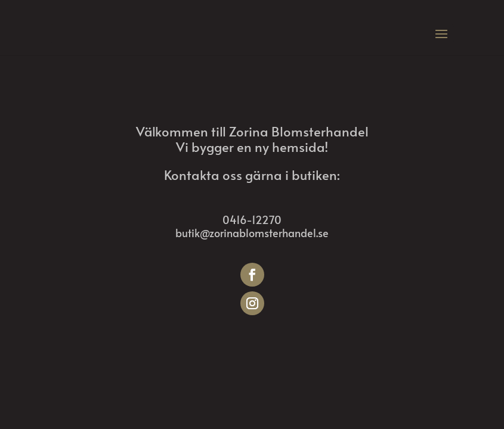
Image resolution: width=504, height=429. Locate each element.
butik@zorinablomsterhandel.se (252, 233)
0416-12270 (252, 220)
